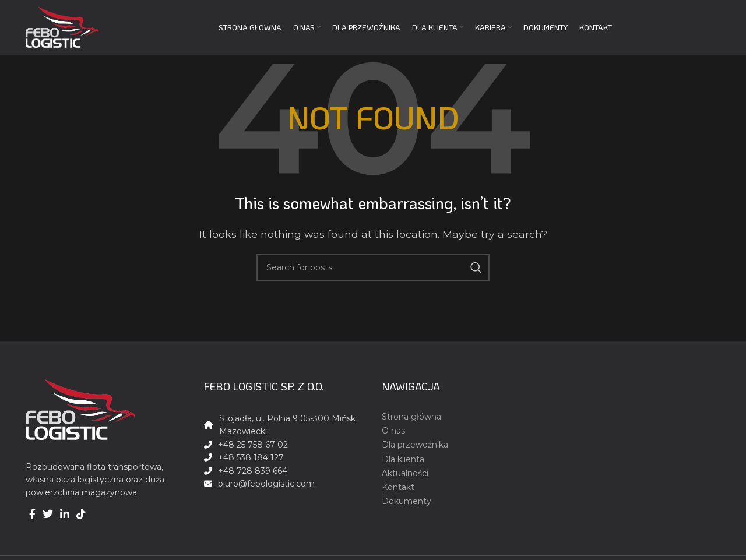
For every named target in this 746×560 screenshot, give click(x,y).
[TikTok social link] (81, 514)
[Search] (373, 267)
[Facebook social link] (32, 514)
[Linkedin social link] (65, 514)
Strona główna (411, 417)
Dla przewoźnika (415, 445)
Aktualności (405, 473)
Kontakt (398, 487)
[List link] (284, 484)
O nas (393, 431)
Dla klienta (403, 459)
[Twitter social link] (48, 514)
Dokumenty (407, 501)
